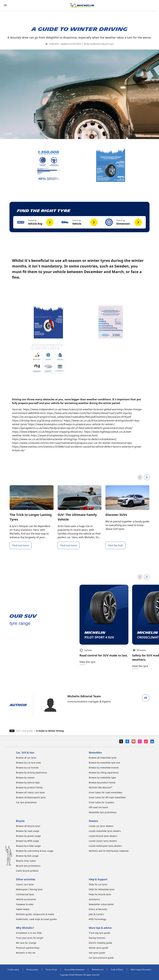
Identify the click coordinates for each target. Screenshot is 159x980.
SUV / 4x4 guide (25, 731)
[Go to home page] (82, 5)
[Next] (147, 477)
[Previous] (140, 477)
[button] (35, 222)
